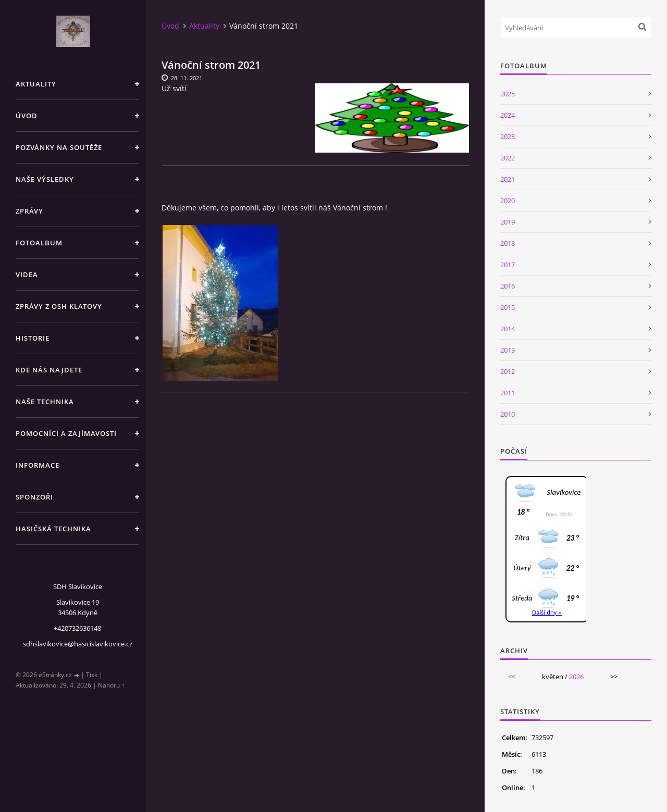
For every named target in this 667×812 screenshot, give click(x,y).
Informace (38, 465)
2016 (508, 286)
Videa (27, 274)
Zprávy (29, 211)
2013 (508, 350)
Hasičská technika (53, 529)
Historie (33, 338)
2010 (508, 414)
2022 (508, 158)
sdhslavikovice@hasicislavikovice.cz (78, 644)
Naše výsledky (45, 179)
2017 (508, 265)
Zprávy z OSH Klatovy (59, 306)
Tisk (92, 675)
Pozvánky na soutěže (59, 147)
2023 (508, 136)
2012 (508, 371)
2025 (508, 94)
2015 (508, 307)
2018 (508, 243)
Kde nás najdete (49, 370)
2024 (508, 115)
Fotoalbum (39, 243)
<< (512, 677)
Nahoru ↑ (111, 685)
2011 (508, 393)
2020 (508, 201)
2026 (576, 677)
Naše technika (45, 402)
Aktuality (36, 84)
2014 (508, 329)
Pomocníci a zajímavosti (66, 433)
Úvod (27, 116)
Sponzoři (34, 497)
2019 (508, 222)
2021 (508, 179)
